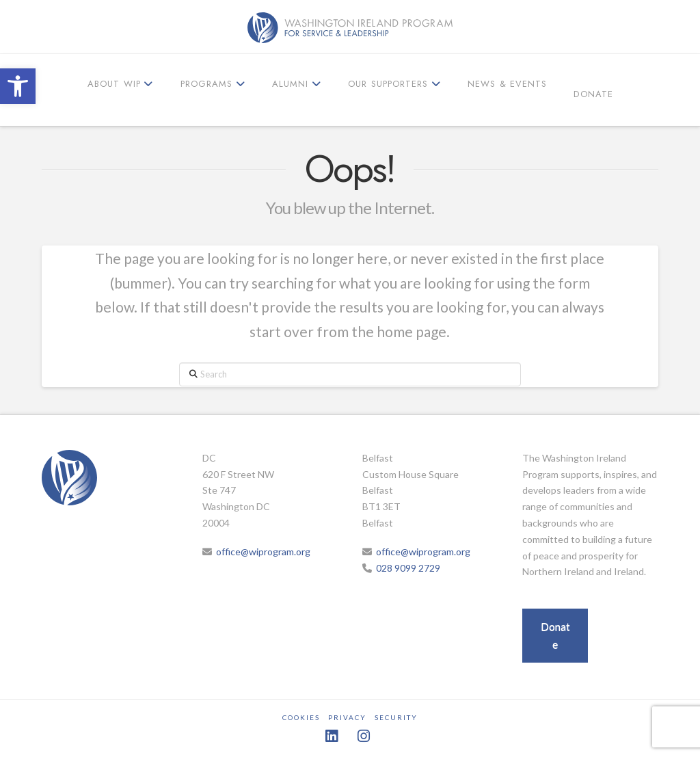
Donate (555, 635)
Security (396, 717)
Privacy (347, 717)
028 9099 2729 (408, 568)
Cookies (301, 717)
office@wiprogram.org (263, 552)
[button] (18, 86)
